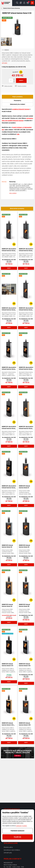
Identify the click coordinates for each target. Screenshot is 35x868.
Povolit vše (17, 837)
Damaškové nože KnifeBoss (12, 850)
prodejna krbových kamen (21, 109)
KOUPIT (21, 81)
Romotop (12, 182)
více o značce (13, 193)
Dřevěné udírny (8, 847)
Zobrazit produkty (32, 3)
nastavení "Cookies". (22, 826)
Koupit (9, 268)
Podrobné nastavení (18, 831)
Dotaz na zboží (8, 86)
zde (18, 134)
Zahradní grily (8, 853)
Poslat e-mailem (22, 86)
